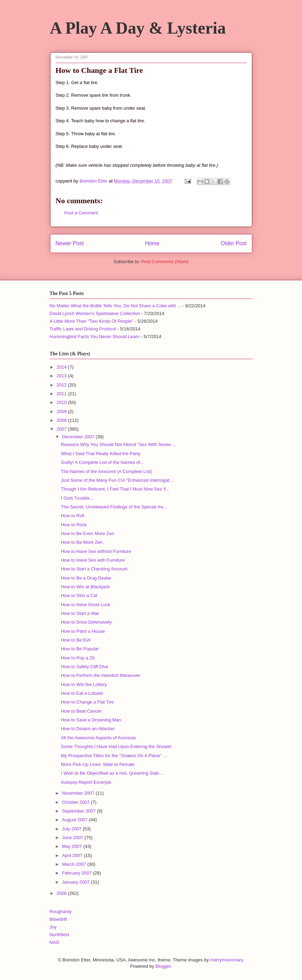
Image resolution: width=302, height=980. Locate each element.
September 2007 (79, 811)
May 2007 (73, 846)
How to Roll (72, 516)
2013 (62, 376)
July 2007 (72, 829)
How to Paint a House (83, 631)
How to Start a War (80, 613)
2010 (62, 402)
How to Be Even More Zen (87, 533)
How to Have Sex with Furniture (93, 560)
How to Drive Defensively (86, 622)
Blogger (163, 966)
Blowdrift (58, 919)
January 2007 (76, 882)
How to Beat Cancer (81, 711)
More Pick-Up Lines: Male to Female (98, 764)
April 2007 (73, 855)
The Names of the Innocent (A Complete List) (106, 471)
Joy (53, 927)
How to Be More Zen (82, 542)
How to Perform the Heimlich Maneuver (101, 675)
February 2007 (77, 873)
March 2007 (75, 864)
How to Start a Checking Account (94, 569)
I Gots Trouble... (77, 498)
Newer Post (70, 243)
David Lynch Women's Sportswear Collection (95, 313)
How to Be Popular (80, 649)
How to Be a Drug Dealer (86, 578)
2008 (62, 420)
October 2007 (76, 802)
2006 (62, 893)
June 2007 (73, 838)
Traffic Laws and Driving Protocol (83, 329)
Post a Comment (81, 213)
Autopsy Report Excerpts (86, 782)
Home (152, 243)
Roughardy (61, 912)
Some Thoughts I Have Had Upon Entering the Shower (116, 746)
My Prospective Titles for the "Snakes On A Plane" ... (114, 756)
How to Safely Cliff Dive (85, 667)
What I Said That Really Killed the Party (101, 454)
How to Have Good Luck (86, 605)
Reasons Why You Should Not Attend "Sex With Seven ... (119, 444)
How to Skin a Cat (79, 595)
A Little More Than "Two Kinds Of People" (92, 321)
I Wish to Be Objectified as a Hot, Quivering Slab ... (112, 773)
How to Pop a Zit (78, 658)
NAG (55, 942)
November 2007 (79, 793)
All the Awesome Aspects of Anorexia (98, 738)
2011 (62, 394)
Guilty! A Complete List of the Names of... (102, 462)
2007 (62, 429)
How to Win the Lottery (84, 684)
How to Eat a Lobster (82, 693)
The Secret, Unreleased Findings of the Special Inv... (114, 507)
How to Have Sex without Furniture (96, 551)
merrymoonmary (227, 960)
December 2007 (79, 437)
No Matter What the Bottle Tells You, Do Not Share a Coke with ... (115, 306)
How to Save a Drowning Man (91, 720)
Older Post (234, 243)
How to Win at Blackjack (85, 587)
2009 (62, 412)
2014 (62, 367)
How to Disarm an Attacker (88, 729)
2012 (62, 385)
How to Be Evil (76, 640)
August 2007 (75, 820)
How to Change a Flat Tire (87, 702)
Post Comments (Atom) (165, 262)
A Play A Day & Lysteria (138, 28)
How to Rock (74, 525)
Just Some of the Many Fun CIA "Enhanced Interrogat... (117, 480)
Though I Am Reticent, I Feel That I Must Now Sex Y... (115, 489)
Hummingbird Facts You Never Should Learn (95, 337)
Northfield (59, 935)
